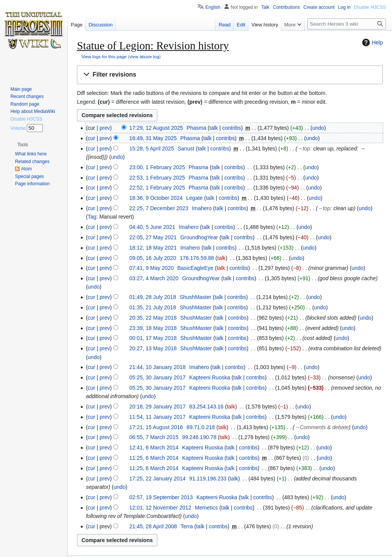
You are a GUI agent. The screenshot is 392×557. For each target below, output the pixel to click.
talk (214, 128)
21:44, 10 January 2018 (158, 367)
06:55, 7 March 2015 (154, 437)
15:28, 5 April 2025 (152, 149)
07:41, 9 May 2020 (152, 268)
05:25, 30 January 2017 (158, 377)
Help (372, 42)
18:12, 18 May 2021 (153, 248)
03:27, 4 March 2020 (154, 278)
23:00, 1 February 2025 (157, 167)
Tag (92, 217)
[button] (230, 75)
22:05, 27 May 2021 (153, 237)
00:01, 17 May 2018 (153, 338)
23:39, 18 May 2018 (153, 328)
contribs (231, 128)
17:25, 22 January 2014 (158, 479)
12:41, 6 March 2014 (154, 448)
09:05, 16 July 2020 (153, 258)
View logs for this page (104, 56)
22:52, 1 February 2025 (157, 188)
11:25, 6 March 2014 (154, 458)
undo (318, 128)
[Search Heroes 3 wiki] (347, 24)
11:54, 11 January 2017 (158, 417)
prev (105, 128)
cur (91, 138)
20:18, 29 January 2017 (158, 407)
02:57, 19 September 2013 (161, 497)
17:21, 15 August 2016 (156, 427)
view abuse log (144, 56)
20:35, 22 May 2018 (153, 318)
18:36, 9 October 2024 (156, 198)
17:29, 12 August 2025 (156, 128)
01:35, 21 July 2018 (153, 307)
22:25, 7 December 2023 (159, 208)
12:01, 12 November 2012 (160, 508)
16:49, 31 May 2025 (153, 138)
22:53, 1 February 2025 (157, 178)
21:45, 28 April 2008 (153, 526)
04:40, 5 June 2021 (152, 227)
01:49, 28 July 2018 (153, 297)
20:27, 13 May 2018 (153, 348)
